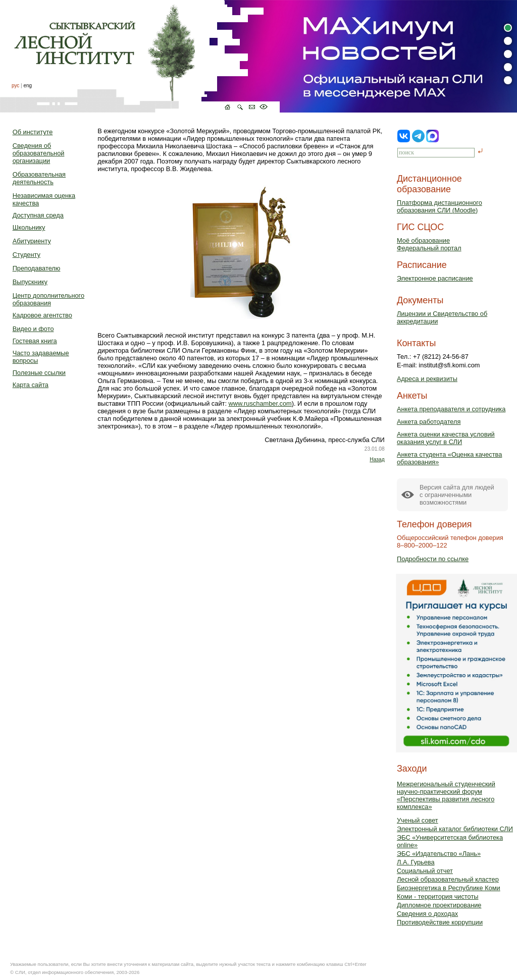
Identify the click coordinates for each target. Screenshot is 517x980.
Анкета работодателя (429, 422)
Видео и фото (33, 329)
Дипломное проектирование (439, 905)
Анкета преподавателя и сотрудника (451, 409)
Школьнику (29, 227)
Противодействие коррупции (440, 922)
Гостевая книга (35, 341)
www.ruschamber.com (260, 403)
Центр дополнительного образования (48, 299)
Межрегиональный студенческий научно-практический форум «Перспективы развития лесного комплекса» (446, 795)
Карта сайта (31, 385)
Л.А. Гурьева (416, 862)
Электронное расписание (435, 278)
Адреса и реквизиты (427, 379)
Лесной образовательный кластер (448, 879)
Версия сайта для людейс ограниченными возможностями (457, 495)
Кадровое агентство (42, 315)
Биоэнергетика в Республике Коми (449, 888)
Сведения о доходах (427, 914)
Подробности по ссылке (433, 559)
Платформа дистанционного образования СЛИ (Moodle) (440, 206)
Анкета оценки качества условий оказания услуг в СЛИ (446, 438)
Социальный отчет (425, 871)
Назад (377, 459)
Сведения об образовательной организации (39, 153)
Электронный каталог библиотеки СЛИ (455, 829)
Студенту (27, 255)
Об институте (33, 132)
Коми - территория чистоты (438, 896)
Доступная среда (38, 215)
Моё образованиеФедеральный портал (429, 244)
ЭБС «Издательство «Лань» (439, 854)
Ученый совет (418, 820)
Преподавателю (37, 268)
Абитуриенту (32, 241)
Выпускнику (30, 282)
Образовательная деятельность (39, 178)
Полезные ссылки (39, 373)
